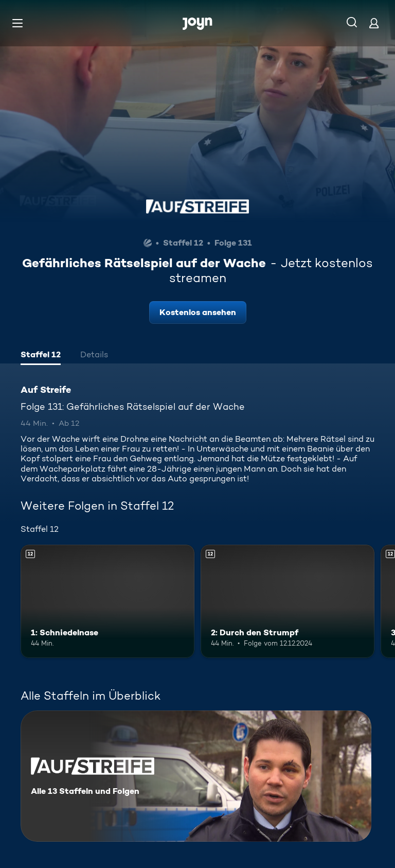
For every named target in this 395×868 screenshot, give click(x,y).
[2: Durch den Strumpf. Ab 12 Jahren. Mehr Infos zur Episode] (288, 601)
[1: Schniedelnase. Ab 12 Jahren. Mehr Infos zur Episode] (107, 601)
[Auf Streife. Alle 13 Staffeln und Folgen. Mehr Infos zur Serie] (196, 776)
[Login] (374, 23)
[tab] (41, 356)
